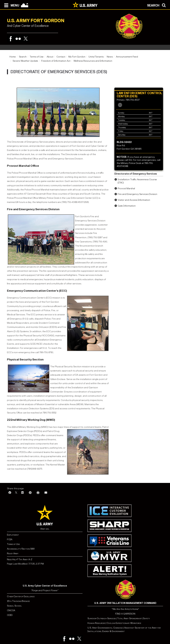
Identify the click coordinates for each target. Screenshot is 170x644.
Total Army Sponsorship (129, 618)
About (50, 57)
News (110, 57)
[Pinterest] (30, 493)
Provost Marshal (126, 188)
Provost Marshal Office (23, 166)
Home (13, 57)
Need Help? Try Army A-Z (20, 559)
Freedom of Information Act (56, 61)
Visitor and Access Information (134, 200)
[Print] (38, 493)
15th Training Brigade (18, 601)
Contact (61, 57)
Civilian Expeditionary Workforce (124, 623)
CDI (9, 615)
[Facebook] (10, 493)
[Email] (46, 493)
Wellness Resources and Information (93, 61)
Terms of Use (37, 57)
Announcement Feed (127, 57)
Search (23, 57)
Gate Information (127, 206)
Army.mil (45, 529)
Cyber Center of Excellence (21, 596)
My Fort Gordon (77, 57)
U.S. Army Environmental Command (105, 628)
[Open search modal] (157, 5)
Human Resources (96, 623)
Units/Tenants (96, 57)
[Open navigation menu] (11, 5)
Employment (13, 535)
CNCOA (11, 610)
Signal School (14, 606)
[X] (16, 493)
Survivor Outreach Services (102, 618)
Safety (146, 618)
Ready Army (13, 553)
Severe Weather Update (25, 61)
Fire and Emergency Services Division (33, 209)
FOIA (10, 539)
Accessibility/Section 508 (21, 549)
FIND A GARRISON (125, 614)
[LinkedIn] (22, 493)
